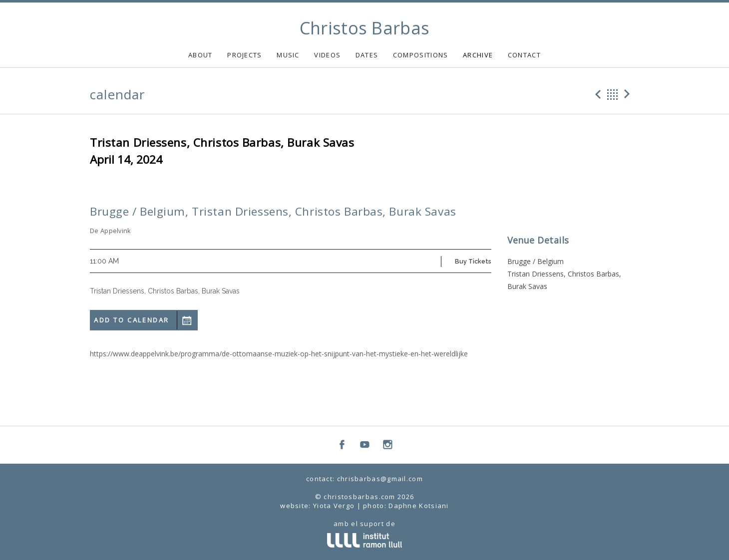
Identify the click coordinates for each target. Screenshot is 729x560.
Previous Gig (597, 94)
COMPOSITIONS (421, 55)
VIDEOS (327, 55)
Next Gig (629, 94)
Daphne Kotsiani (419, 506)
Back (613, 94)
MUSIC (288, 55)
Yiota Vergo (334, 506)
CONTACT (524, 55)
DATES (367, 55)
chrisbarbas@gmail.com (380, 479)
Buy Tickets (473, 261)
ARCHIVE (478, 55)
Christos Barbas (365, 28)
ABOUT (200, 55)
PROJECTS (244, 55)
